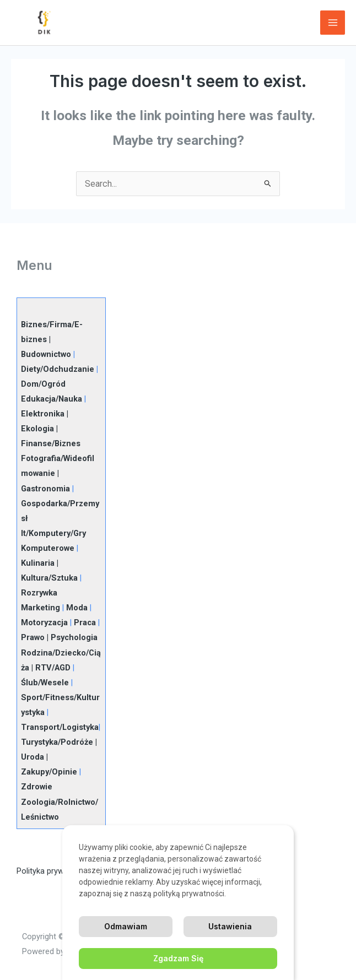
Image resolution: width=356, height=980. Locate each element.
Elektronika (43, 414)
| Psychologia (71, 637)
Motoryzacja (44, 622)
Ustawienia (230, 926)
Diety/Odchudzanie (58, 369)
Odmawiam (126, 926)
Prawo (33, 637)
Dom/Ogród (43, 384)
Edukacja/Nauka (52, 399)
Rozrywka (39, 593)
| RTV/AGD (50, 668)
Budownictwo (46, 354)
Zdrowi (34, 787)
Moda (77, 608)
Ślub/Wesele (45, 683)
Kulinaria (38, 563)
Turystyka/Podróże (57, 742)
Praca (85, 622)
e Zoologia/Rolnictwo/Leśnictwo (60, 802)
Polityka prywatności (54, 871)
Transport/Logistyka (60, 727)
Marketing (41, 608)
